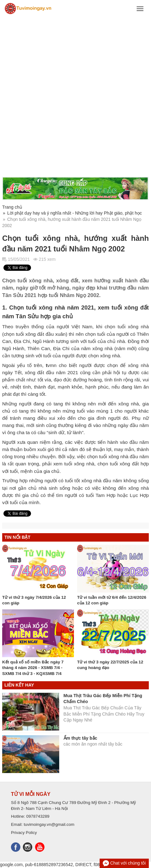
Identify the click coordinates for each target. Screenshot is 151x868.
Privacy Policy (24, 833)
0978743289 (38, 816)
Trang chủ (12, 207)
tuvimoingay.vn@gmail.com (49, 824)
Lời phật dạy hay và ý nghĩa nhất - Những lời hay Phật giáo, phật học (75, 213)
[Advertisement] (75, 97)
